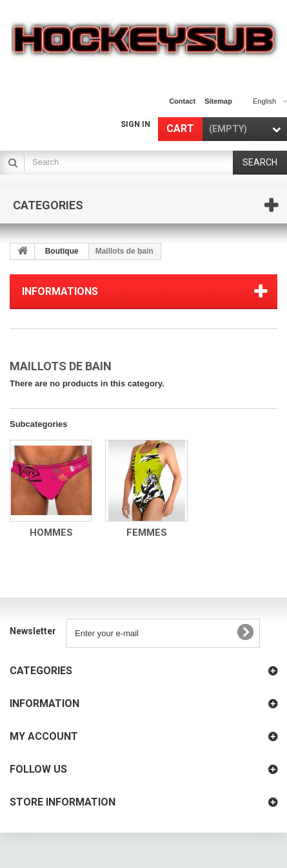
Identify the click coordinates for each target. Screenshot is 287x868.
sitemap (218, 101)
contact (182, 101)
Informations (60, 291)
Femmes (147, 533)
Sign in (135, 124)
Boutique (62, 251)
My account (44, 736)
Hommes (51, 533)
